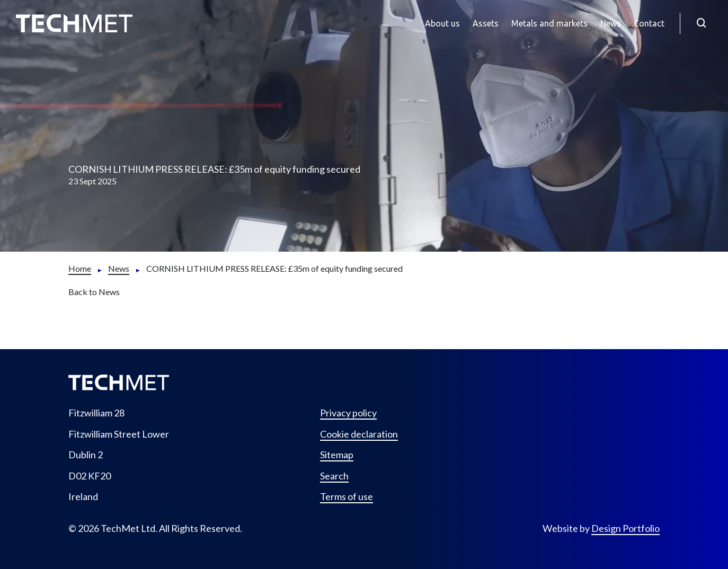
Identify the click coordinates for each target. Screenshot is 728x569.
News (611, 23)
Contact (649, 23)
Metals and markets (549, 23)
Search (334, 476)
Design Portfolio (625, 528)
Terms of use (347, 497)
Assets (486, 23)
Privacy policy (348, 413)
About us (442, 23)
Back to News (94, 292)
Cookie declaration (359, 434)
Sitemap (337, 455)
